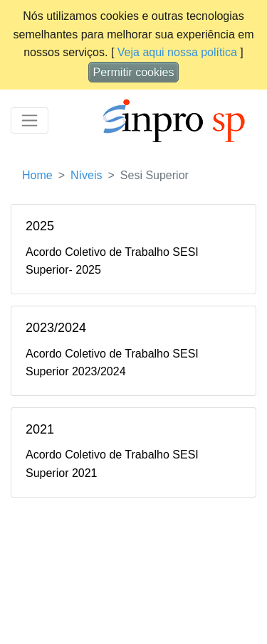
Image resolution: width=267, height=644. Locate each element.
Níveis (86, 175)
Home (37, 175)
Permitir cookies (134, 72)
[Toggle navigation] (30, 120)
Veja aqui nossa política (177, 52)
